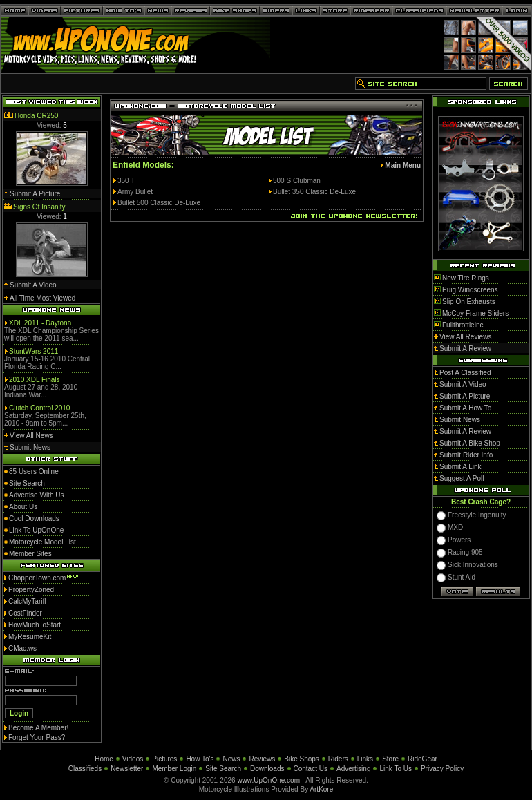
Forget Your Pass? (37, 737)
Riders (338, 759)
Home (104, 759)
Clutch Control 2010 (39, 408)
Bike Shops (302, 759)
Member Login (174, 769)
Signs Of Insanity (39, 207)
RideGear (422, 759)
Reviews (262, 759)
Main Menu (403, 165)
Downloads (267, 769)
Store (390, 759)
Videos (133, 759)
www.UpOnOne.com (268, 780)
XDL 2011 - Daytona (40, 323)
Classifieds (85, 769)
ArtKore (321, 789)
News (231, 759)
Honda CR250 (36, 116)
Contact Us (311, 769)
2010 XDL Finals (35, 380)
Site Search (223, 769)
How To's (200, 759)
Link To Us (396, 769)
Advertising (353, 769)
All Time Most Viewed (42, 298)
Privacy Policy (442, 769)
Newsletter (127, 769)
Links (365, 759)
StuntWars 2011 (34, 351)
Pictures (164, 759)
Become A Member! (38, 728)
